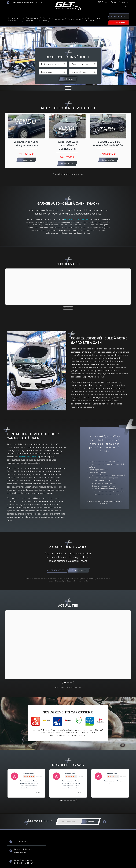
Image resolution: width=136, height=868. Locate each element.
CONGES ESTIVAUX (24, 639)
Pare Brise (45, 19)
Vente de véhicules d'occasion (94, 19)
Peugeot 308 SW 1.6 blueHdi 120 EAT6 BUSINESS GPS (67, 146)
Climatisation (58, 19)
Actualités (123, 2)
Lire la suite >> (18, 659)
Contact (124, 6)
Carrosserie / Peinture (32, 19)
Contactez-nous (119, 23)
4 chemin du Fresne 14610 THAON (27, 3)
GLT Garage (103, 2)
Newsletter (41, 806)
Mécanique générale (13, 19)
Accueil (92, 2)
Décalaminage (74, 19)
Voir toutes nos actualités (66, 672)
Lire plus (38, 777)
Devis (113, 2)
